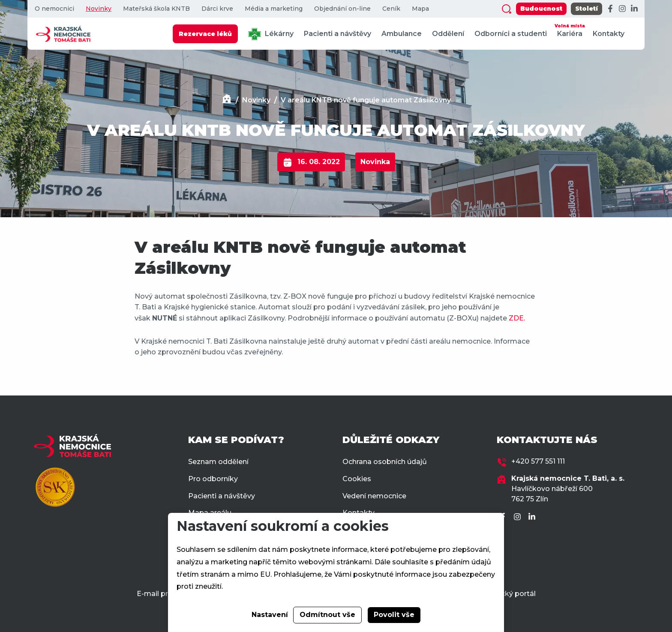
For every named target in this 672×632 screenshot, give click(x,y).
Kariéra (570, 30)
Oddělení (448, 34)
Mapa (420, 9)
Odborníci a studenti (511, 34)
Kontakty (609, 34)
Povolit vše (394, 615)
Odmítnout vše (327, 615)
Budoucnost (541, 9)
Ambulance (402, 34)
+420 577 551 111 (538, 461)
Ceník (391, 9)
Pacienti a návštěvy (337, 34)
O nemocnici (54, 9)
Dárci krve (217, 9)
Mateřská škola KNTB (156, 9)
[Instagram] (622, 9)
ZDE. (517, 318)
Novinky (99, 9)
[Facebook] (610, 9)
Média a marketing (274, 9)
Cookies (357, 479)
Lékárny (271, 34)
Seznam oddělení (218, 462)
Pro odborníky (213, 479)
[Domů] (227, 100)
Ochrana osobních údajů (385, 462)
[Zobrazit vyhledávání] (507, 9)
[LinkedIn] (634, 9)
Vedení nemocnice (374, 496)
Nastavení (270, 615)
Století (586, 9)
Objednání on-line (342, 9)
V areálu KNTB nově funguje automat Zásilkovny (366, 100)
